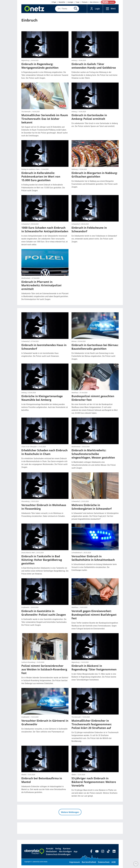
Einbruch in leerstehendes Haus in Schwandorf (44, 349)
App (76, 854)
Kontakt (50, 851)
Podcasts (85, 2)
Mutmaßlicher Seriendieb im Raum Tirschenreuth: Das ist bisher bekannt (45, 121)
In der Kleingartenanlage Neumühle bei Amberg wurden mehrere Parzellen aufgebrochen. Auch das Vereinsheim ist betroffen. (45, 410)
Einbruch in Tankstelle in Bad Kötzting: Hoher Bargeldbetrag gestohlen (42, 562)
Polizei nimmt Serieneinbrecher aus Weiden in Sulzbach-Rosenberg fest (44, 672)
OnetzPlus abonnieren (108, 2)
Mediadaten (52, 854)
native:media (44, 864)
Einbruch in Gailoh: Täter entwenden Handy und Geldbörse (94, 68)
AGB (114, 865)
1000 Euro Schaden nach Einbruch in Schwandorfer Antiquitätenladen (45, 232)
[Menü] (107, 10)
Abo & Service (94, 2)
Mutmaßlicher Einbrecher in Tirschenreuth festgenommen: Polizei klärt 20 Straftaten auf (92, 727)
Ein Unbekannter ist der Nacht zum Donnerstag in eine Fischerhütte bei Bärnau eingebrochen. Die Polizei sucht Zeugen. (93, 359)
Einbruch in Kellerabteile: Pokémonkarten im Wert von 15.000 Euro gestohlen (41, 179)
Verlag (58, 851)
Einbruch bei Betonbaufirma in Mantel (42, 783)
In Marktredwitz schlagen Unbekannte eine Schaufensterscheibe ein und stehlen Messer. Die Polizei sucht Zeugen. (94, 468)
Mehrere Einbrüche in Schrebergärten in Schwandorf (92, 509)
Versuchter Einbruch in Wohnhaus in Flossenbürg (44, 509)
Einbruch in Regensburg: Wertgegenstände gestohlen (40, 68)
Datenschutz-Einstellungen (58, 857)
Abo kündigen (65, 854)
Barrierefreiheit (89, 865)
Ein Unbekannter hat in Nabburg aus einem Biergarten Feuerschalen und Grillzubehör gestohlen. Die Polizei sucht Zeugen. (95, 187)
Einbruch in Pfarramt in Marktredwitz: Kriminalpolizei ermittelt (41, 288)
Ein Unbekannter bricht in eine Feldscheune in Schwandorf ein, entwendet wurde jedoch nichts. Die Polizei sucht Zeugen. (94, 241)
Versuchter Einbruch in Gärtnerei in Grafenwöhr (45, 725)
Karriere (67, 851)
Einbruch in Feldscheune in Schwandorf (89, 232)
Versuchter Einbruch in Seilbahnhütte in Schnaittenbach (93, 561)
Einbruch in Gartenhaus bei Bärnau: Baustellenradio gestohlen (95, 349)
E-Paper (54, 2)
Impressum (75, 865)
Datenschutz (104, 865)
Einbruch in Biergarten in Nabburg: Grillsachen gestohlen (94, 177)
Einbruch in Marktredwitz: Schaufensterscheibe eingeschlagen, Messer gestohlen (93, 456)
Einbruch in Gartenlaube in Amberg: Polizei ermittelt (89, 120)
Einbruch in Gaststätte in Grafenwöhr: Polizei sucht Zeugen (44, 615)
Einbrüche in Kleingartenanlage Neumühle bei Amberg (42, 401)
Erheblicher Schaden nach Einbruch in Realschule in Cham (44, 455)
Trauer (77, 2)
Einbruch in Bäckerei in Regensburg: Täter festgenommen (94, 670)
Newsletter (62, 2)
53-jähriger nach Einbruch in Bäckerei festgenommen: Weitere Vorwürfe (94, 784)
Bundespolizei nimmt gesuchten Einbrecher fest (93, 401)
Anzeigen (70, 2)
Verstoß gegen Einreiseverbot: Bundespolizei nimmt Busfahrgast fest (94, 617)
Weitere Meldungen (70, 815)
